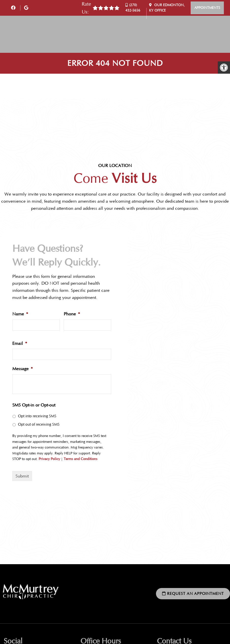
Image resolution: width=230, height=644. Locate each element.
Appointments (207, 8)
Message (23, 369)
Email (20, 343)
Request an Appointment (193, 594)
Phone (72, 314)
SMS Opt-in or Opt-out (34, 405)
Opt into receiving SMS (37, 416)
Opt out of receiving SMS (39, 424)
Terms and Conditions (81, 459)
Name (20, 314)
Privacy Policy (49, 459)
